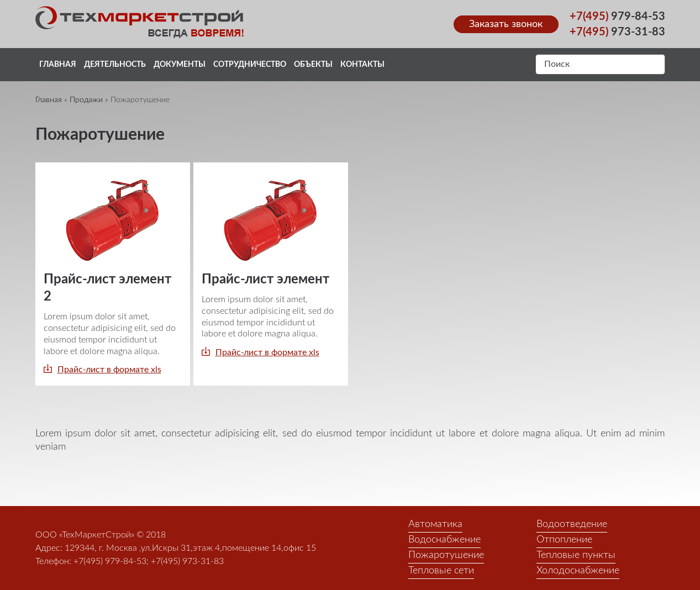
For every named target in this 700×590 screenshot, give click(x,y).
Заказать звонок (506, 24)
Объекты (313, 65)
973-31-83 (617, 32)
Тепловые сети (441, 571)
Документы (180, 65)
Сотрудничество (250, 65)
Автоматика (435, 524)
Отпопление (564, 540)
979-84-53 (617, 17)
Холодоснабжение (578, 571)
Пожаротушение (446, 555)
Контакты (362, 65)
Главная (58, 65)
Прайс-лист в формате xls (109, 370)
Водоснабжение (444, 540)
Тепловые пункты (576, 555)
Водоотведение (572, 524)
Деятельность (115, 65)
